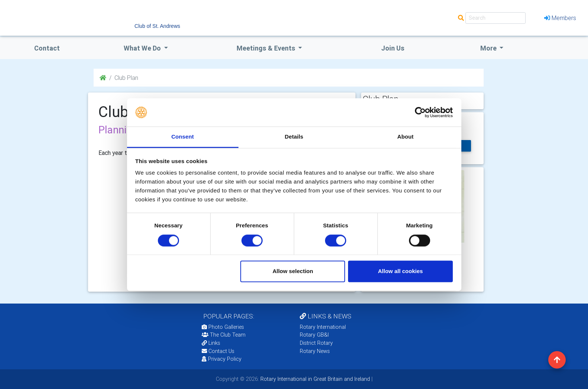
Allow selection (293, 271)
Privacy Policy (222, 359)
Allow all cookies (400, 271)
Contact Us (218, 351)
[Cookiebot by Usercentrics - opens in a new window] (420, 112)
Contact (47, 48)
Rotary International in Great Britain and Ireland (314, 379)
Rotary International (323, 327)
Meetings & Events (267, 48)
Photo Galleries (223, 327)
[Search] (496, 18)
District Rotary (316, 343)
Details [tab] (294, 137)
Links (211, 343)
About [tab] (406, 137)
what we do (143, 48)
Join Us (393, 48)
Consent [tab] (183, 137)
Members (560, 18)
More (489, 48)
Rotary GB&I (314, 335)
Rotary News (315, 351)
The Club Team (224, 335)
